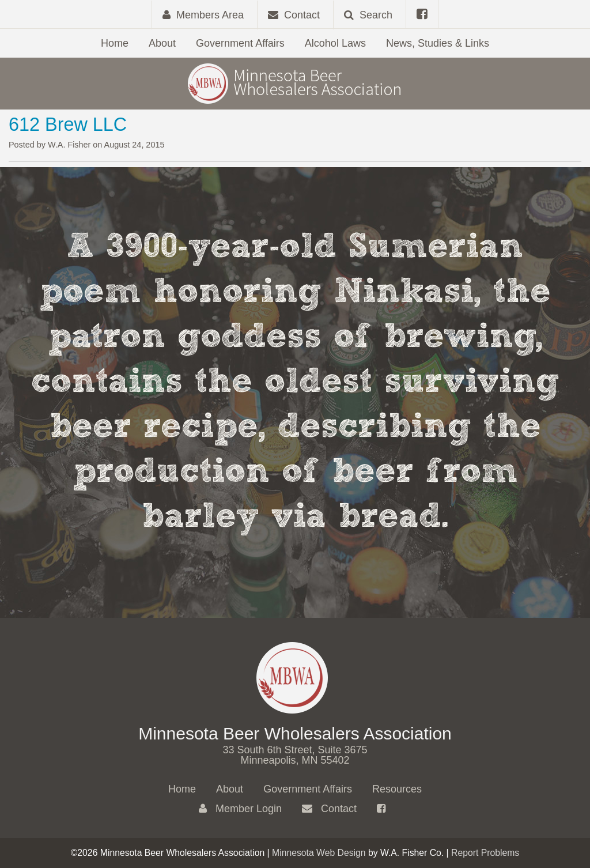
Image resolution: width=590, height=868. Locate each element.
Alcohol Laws (335, 43)
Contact (329, 809)
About (162, 43)
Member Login (240, 809)
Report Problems (485, 853)
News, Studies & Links (438, 43)
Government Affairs (240, 43)
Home (115, 43)
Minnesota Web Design (319, 853)
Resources (397, 789)
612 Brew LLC (68, 124)
